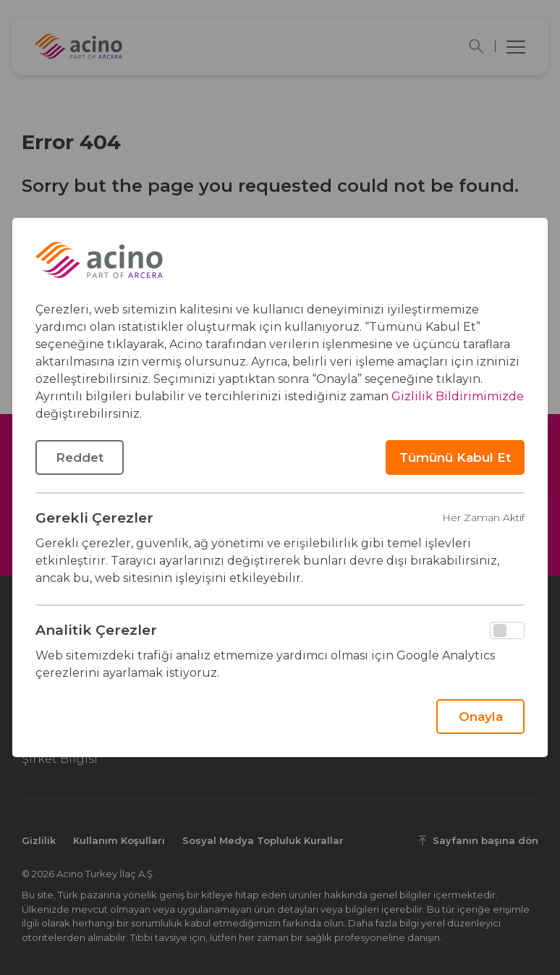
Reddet (80, 457)
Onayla (481, 717)
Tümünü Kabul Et (455, 457)
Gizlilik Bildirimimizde (458, 396)
